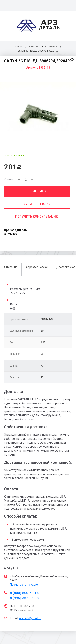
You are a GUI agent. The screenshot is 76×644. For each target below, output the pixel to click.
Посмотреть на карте (24, 585)
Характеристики (37, 267)
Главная (18, 47)
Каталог (34, 47)
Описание (11, 267)
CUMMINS (51, 47)
